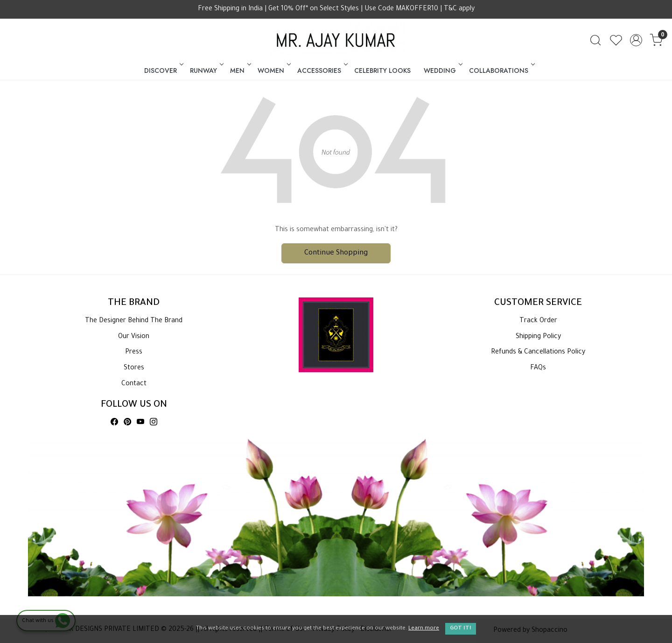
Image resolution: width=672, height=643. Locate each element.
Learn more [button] (424, 629)
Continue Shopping (336, 253)
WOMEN (273, 71)
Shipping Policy (538, 337)
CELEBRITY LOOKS (382, 71)
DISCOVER (163, 71)
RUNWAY (206, 71)
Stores (134, 368)
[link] (595, 40)
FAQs (538, 368)
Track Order (538, 321)
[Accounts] (636, 40)
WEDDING (442, 71)
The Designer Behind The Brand (134, 321)
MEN (240, 71)
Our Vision (134, 337)
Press (134, 353)
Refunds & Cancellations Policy (538, 353)
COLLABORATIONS (501, 71)
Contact (134, 384)
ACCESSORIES (322, 71)
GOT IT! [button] (461, 629)
